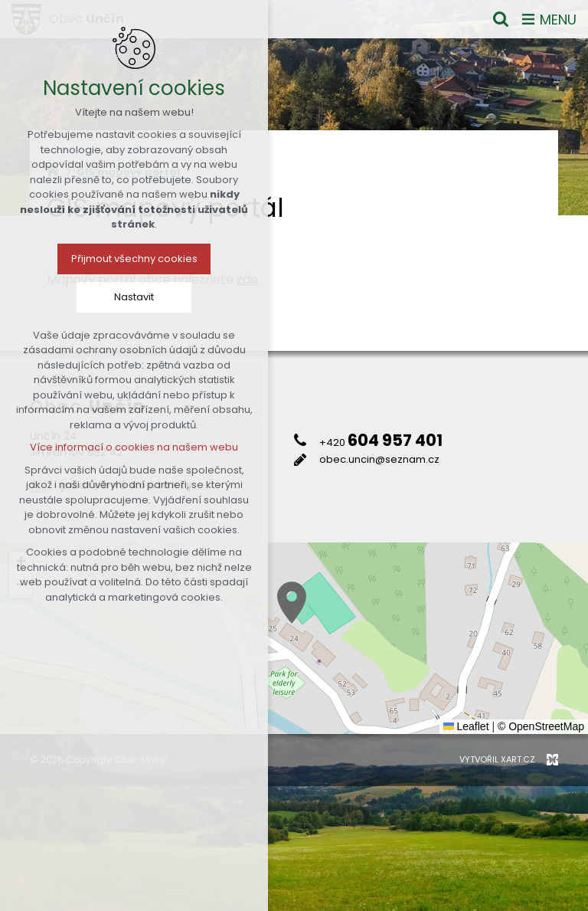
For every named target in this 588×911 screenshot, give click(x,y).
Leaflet (466, 726)
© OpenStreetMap (541, 726)
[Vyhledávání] (501, 19)
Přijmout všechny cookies (134, 259)
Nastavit (134, 297)
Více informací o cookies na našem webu (134, 447)
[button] (292, 603)
